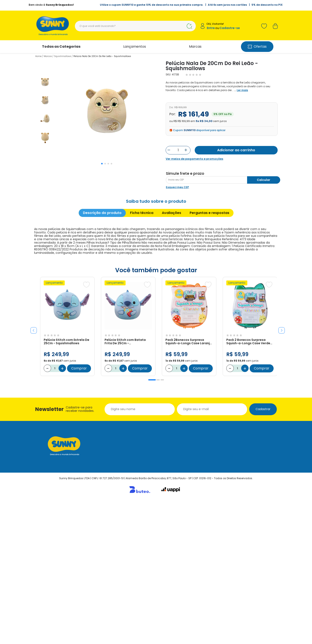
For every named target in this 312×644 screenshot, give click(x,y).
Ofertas (257, 46)
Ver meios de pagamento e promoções (194, 159)
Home (38, 56)
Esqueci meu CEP (177, 330)
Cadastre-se (230, 28)
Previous (32, 472)
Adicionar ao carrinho (236, 150)
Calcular (264, 323)
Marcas (195, 46)
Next (280, 472)
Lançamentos (135, 46)
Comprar (79, 511)
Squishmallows (63, 56)
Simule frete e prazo (185, 316)
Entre (211, 28)
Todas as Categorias (61, 46)
